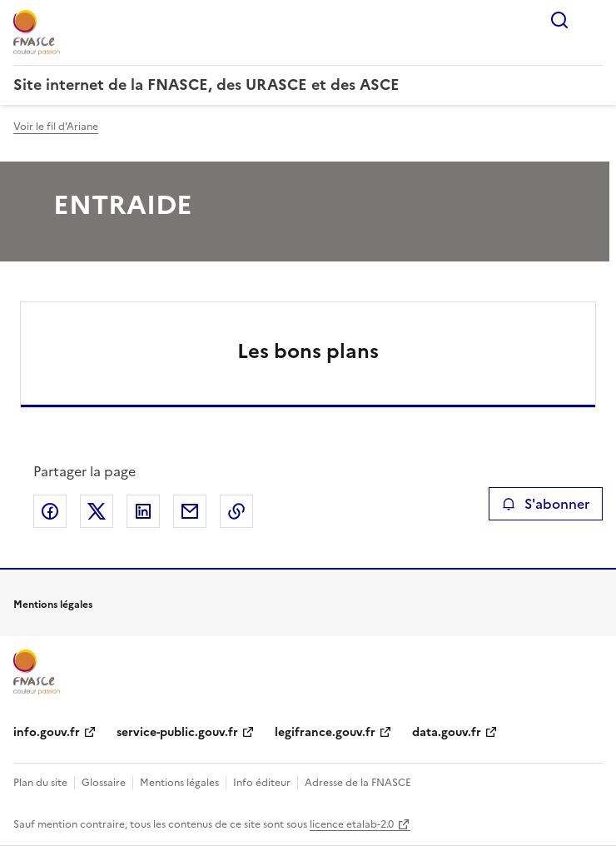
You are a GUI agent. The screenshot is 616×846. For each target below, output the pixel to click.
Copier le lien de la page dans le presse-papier (236, 511)
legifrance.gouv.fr (325, 732)
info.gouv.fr (47, 732)
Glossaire (104, 783)
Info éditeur (262, 783)
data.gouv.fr (447, 732)
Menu (593, 20)
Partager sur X (97, 511)
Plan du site (40, 783)
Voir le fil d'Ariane (56, 127)
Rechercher (559, 20)
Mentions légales (179, 783)
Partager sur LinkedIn (143, 511)
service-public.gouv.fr (177, 732)
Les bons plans (308, 351)
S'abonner (546, 504)
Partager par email (190, 511)
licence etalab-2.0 (352, 824)
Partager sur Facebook (50, 511)
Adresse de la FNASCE (358, 783)
